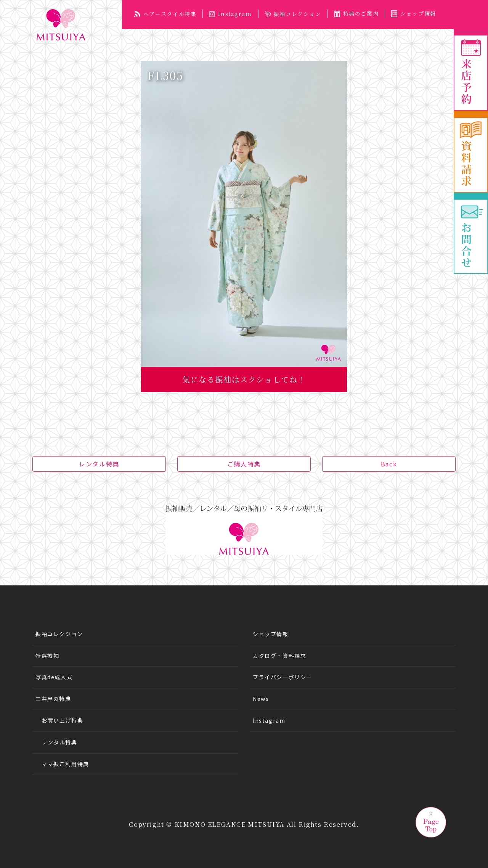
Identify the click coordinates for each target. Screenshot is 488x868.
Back (389, 464)
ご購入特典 (244, 464)
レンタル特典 (99, 464)
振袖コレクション (293, 14)
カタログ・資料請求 (279, 656)
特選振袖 (47, 656)
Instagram (230, 14)
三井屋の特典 (53, 699)
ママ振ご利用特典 (65, 764)
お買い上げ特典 (62, 720)
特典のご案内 (356, 13)
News (261, 699)
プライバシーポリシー (283, 677)
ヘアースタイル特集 (165, 14)
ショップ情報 (414, 13)
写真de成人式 (54, 677)
